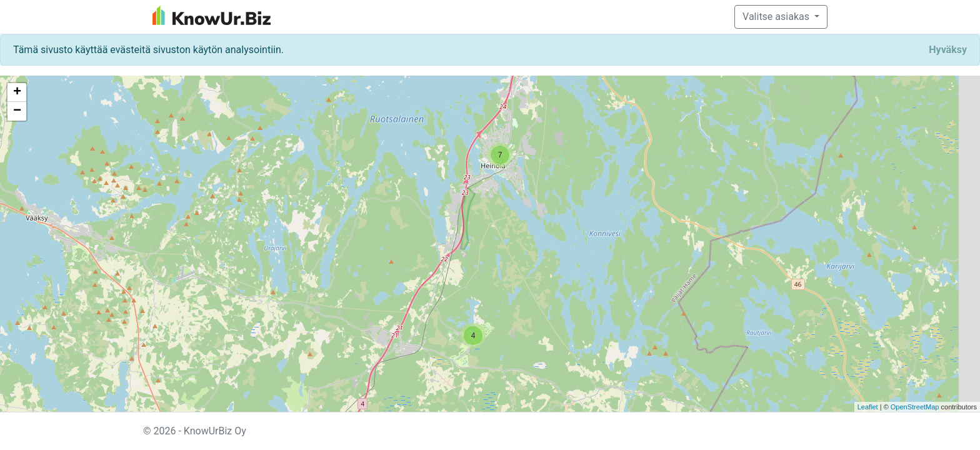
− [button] (17, 111)
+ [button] (17, 92)
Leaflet (868, 407)
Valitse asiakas (777, 17)
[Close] (948, 50)
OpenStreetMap (915, 407)
